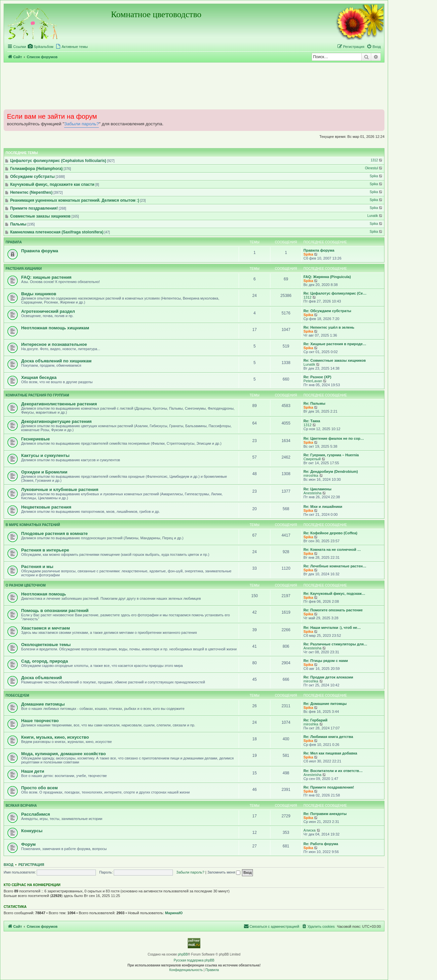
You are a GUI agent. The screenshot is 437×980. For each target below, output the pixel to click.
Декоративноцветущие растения (56, 421)
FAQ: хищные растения (46, 277)
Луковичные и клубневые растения (60, 490)
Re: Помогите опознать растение (333, 610)
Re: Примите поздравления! (329, 787)
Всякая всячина (21, 806)
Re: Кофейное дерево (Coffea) (330, 533)
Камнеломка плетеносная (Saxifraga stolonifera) (57, 232)
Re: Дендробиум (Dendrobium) (331, 471)
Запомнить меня (224, 872)
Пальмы (18, 224)
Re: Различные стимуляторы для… (335, 644)
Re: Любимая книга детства (328, 737)
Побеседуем (17, 695)
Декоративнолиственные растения (59, 404)
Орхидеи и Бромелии (44, 472)
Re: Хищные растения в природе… (335, 344)
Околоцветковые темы (46, 645)
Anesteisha (312, 493)
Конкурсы (32, 831)
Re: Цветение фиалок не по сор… (334, 438)
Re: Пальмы (314, 403)
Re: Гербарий (315, 720)
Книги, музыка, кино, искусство (55, 737)
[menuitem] (41, 47)
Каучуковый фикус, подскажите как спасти (52, 184)
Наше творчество (40, 721)
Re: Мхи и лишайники (323, 507)
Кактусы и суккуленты (45, 455)
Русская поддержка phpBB (194, 960)
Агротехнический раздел (48, 311)
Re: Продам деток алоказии (328, 677)
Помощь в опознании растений (55, 611)
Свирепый (312, 459)
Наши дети (33, 771)
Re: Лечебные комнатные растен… (335, 566)
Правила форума (40, 251)
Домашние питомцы (43, 704)
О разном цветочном (26, 585)
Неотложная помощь (44, 594)
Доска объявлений (41, 678)
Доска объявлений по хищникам (56, 361)
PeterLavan (313, 381)
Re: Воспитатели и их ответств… (333, 771)
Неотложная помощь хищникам (55, 328)
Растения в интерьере (45, 550)
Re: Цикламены (318, 489)
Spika (376, 176)
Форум (28, 844)
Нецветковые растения (46, 507)
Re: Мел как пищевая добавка (330, 753)
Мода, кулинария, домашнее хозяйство (63, 754)
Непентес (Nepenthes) (31, 192)
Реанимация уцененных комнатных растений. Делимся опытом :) (75, 200)
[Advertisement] (194, 86)
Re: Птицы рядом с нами (326, 661)
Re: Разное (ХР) (317, 377)
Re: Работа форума (321, 844)
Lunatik (375, 216)
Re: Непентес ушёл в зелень (329, 327)
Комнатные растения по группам (37, 395)
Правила (14, 242)
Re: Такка (312, 421)
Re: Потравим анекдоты (325, 814)
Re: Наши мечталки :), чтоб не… (332, 628)
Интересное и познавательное (54, 344)
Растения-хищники (24, 269)
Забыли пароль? (81, 124)
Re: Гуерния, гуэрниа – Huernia (331, 455)
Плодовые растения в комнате (54, 533)
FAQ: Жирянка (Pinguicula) (327, 277)
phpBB (183, 954)
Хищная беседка (39, 377)
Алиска (310, 830)
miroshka (311, 475)
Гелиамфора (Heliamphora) (37, 169)
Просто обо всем (40, 788)
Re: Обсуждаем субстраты (327, 311)
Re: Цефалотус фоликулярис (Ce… (335, 293)
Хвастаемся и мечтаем (46, 628)
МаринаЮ (174, 913)
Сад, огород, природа (45, 661)
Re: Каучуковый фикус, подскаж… (334, 593)
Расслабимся (36, 814)
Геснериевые (36, 439)
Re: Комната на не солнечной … (332, 550)
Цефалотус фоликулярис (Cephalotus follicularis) (58, 161)
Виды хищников (39, 294)
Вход (8, 865)
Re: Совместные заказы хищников (335, 360)
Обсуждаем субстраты (33, 177)
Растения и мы (37, 567)
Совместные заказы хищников (40, 216)
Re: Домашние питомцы (325, 704)
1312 (377, 160)
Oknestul (374, 168)
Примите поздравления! (34, 208)
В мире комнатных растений (33, 525)
